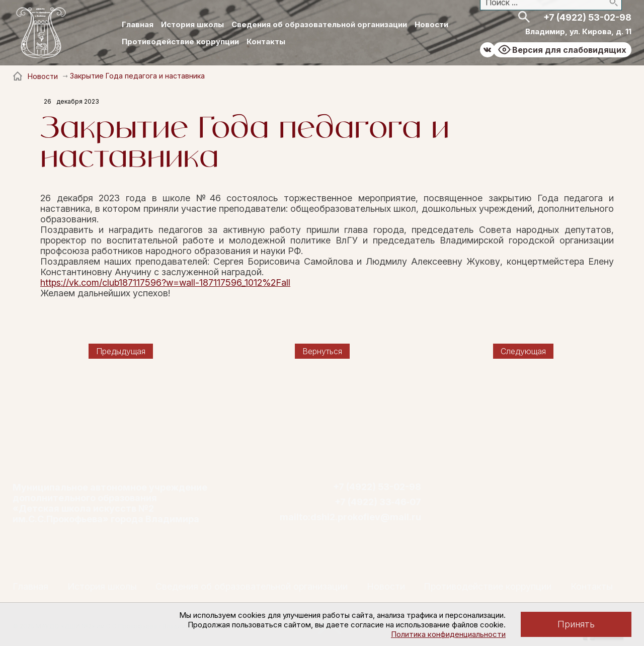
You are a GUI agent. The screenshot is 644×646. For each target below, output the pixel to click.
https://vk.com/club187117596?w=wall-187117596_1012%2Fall (165, 282)
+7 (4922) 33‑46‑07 (378, 502)
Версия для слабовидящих (569, 50)
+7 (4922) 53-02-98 (587, 17)
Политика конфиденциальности (448, 634)
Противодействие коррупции (180, 42)
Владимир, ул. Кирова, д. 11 (578, 31)
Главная (138, 24)
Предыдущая (121, 351)
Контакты (266, 42)
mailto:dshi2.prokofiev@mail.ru (350, 517)
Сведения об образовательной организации (319, 24)
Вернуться (322, 351)
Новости (431, 24)
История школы (192, 24)
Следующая (523, 351)
